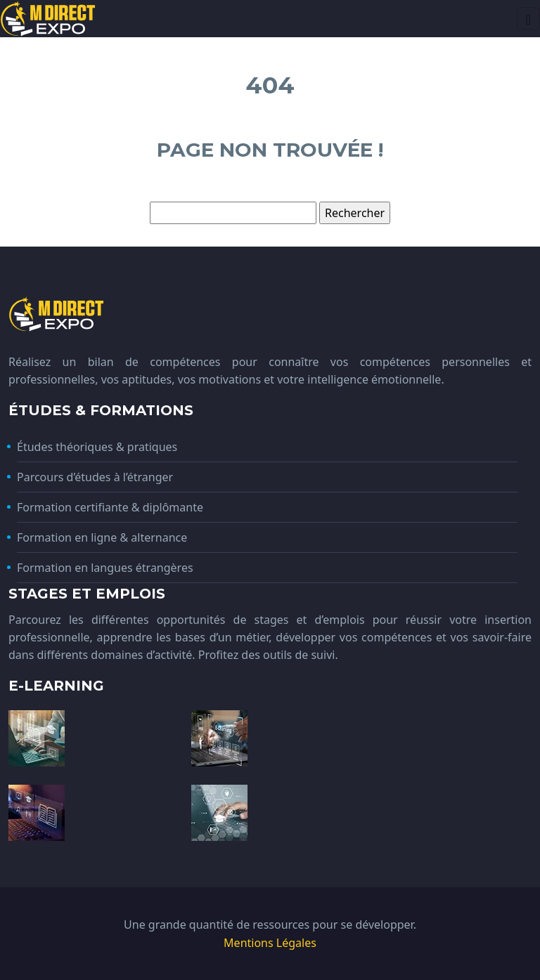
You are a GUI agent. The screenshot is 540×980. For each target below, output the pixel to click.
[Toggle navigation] (528, 19)
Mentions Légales (270, 943)
